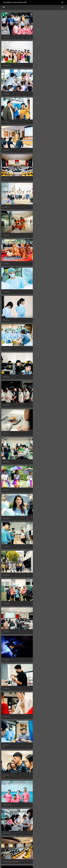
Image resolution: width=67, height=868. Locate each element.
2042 (22, 858)
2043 (27, 858)
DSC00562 (40, 458)
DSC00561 (6, 37)
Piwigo (37, 864)
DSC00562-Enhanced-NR (44, 430)
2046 (43, 858)
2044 (32, 858)
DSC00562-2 (7, 430)
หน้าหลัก (4, 7)
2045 (38, 858)
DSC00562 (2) (41, 401)
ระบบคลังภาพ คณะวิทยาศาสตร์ (15, 2)
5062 (51, 858)
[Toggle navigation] (62, 2)
